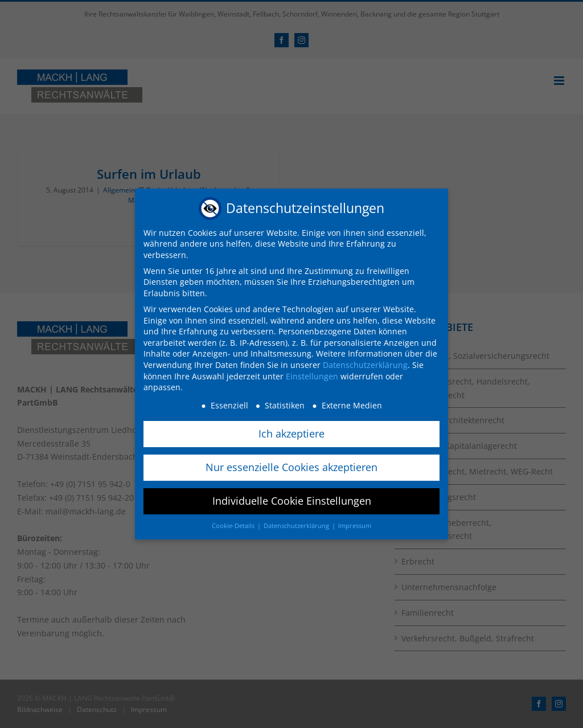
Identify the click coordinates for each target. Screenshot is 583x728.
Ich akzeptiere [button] (291, 430)
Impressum (355, 522)
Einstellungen (312, 372)
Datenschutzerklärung (365, 361)
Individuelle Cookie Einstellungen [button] (292, 497)
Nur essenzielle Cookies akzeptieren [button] (291, 464)
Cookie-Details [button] (234, 522)
